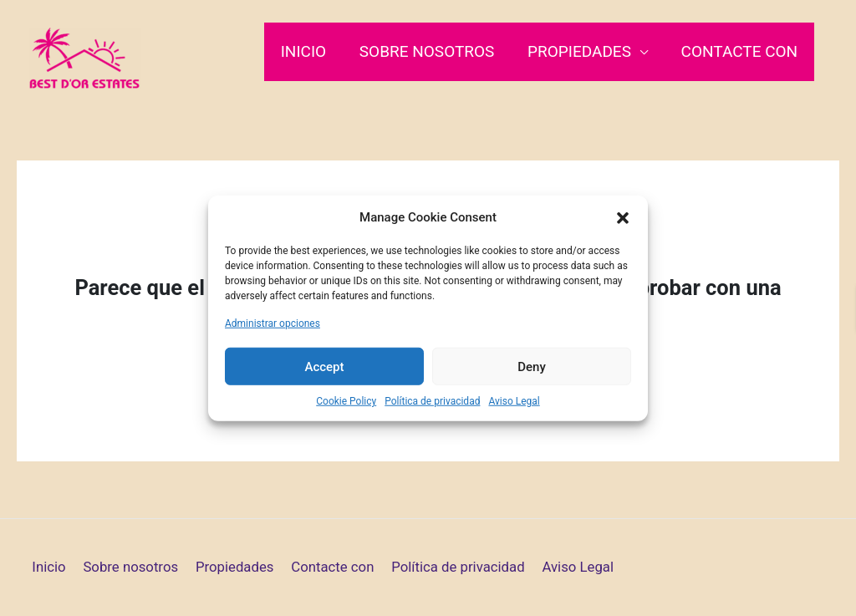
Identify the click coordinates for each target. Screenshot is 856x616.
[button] (623, 217)
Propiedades (582, 51)
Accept (324, 366)
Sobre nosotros (431, 51)
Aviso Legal (514, 401)
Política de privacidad (432, 401)
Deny (532, 366)
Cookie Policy (346, 401)
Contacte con (740, 51)
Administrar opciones (273, 323)
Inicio (308, 51)
